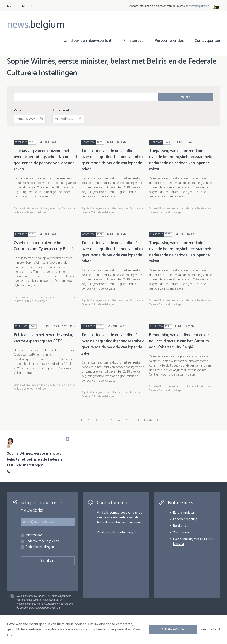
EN (31, 6)
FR (17, 6)
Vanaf (18, 111)
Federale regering (185, 519)
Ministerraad (133, 41)
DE (24, 6)
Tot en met (61, 111)
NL (9, 6)
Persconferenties (169, 41)
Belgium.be (181, 526)
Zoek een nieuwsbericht (91, 41)
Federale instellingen (40, 547)
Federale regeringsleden (42, 541)
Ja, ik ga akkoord (173, 629)
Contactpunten (207, 41)
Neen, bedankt (210, 629)
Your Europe (182, 532)
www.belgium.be (199, 6)
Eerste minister (184, 513)
